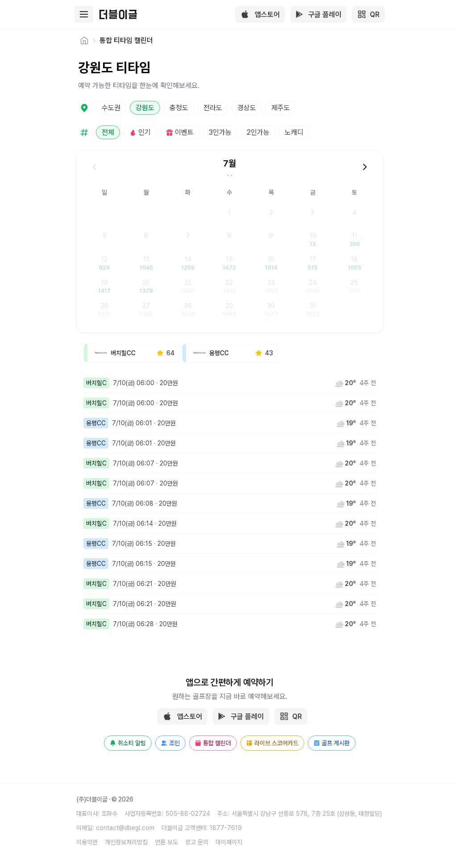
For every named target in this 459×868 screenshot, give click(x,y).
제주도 (281, 108)
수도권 (111, 108)
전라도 (213, 108)
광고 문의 (197, 842)
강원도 (145, 108)
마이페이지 (229, 842)
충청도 (179, 108)
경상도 (247, 108)
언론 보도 (166, 842)
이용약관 (87, 842)
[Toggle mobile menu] (84, 14)
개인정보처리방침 (126, 842)
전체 (108, 132)
